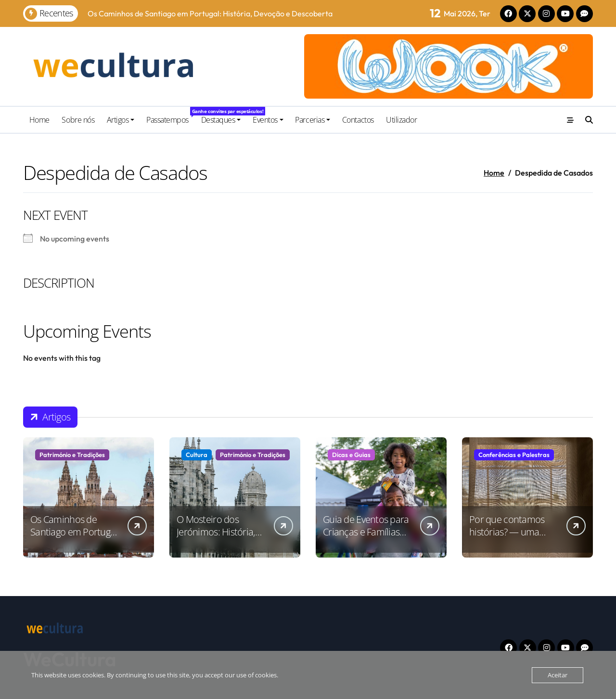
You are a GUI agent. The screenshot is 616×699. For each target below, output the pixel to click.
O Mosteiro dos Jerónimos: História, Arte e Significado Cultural (216, 538)
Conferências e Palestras (514, 455)
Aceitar (558, 675)
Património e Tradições (72, 455)
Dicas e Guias (351, 455)
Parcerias (313, 120)
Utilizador (401, 120)
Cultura (197, 455)
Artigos (121, 120)
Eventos (268, 120)
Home (39, 120)
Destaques (221, 120)
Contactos (358, 120)
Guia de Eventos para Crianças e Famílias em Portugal (366, 532)
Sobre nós (78, 120)
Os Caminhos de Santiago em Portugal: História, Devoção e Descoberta (75, 538)
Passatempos (171, 116)
